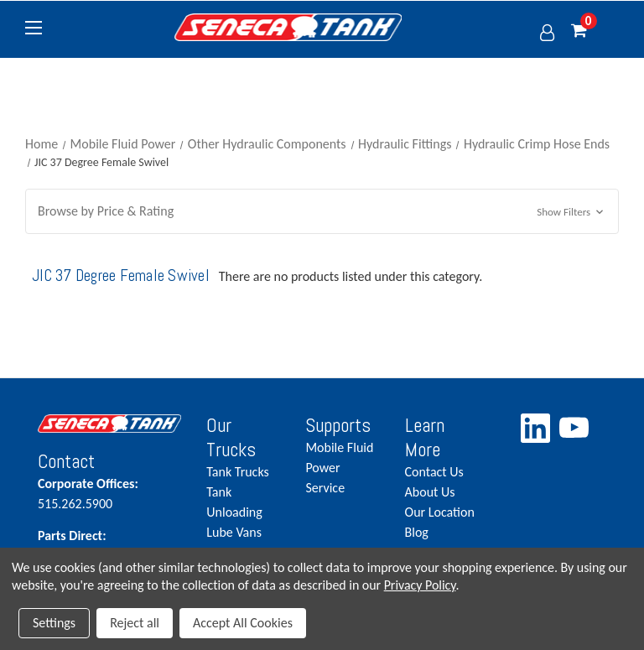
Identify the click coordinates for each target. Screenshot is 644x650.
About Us (430, 492)
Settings (54, 623)
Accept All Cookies (243, 623)
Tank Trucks (237, 472)
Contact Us (434, 472)
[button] (322, 211)
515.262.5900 (109, 493)
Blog (417, 532)
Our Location (440, 512)
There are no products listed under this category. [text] (351, 276)
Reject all (135, 623)
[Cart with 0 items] (595, 31)
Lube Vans (234, 532)
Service (325, 488)
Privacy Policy (420, 585)
